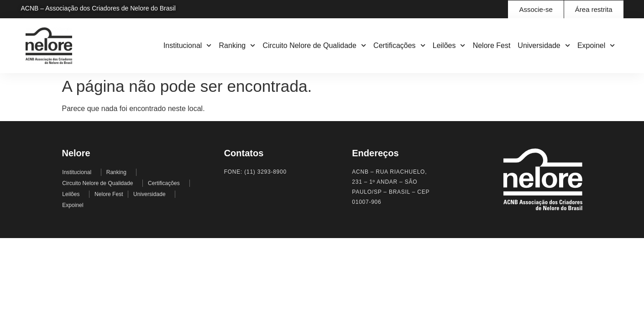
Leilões (449, 45)
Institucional (188, 45)
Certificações (399, 45)
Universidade (544, 45)
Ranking (237, 45)
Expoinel (596, 45)
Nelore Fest (492, 45)
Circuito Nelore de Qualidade (314, 45)
